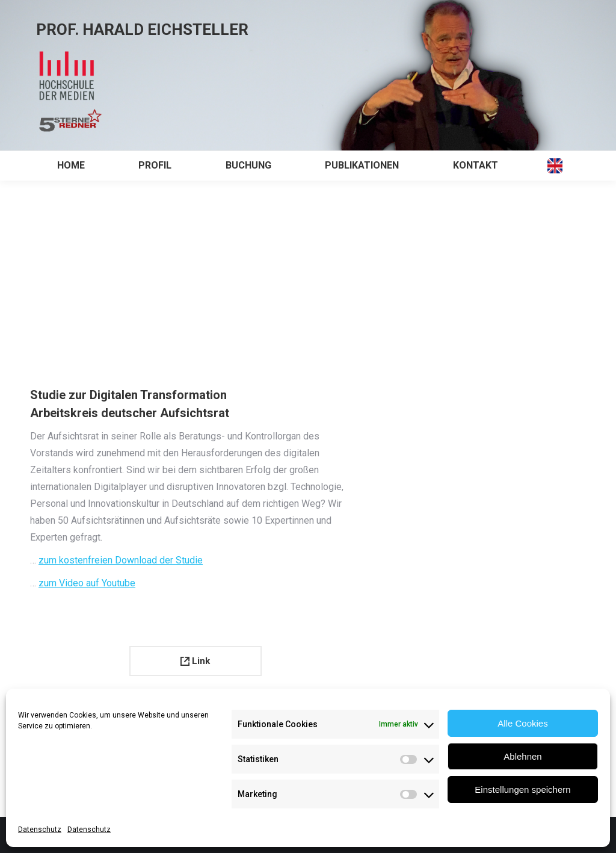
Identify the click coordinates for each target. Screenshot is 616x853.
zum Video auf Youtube (87, 583)
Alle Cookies (522, 723)
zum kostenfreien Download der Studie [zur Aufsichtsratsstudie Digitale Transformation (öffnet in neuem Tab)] (121, 560)
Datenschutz (40, 830)
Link (195, 661)
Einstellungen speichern (522, 789)
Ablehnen (522, 756)
